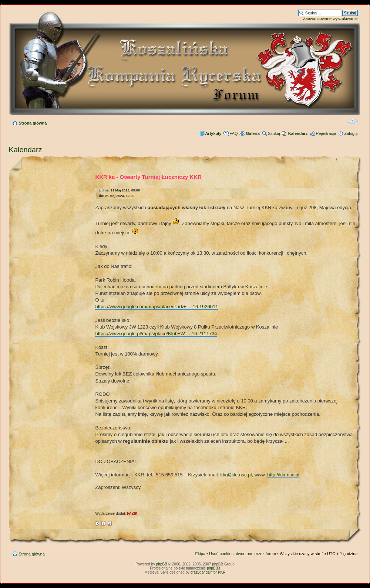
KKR (222, 572)
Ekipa (200, 554)
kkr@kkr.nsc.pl (236, 475)
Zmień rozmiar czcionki (352, 122)
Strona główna (33, 123)
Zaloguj (351, 133)
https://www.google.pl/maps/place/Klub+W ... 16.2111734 (156, 334)
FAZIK (132, 514)
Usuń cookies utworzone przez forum (243, 554)
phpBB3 (213, 568)
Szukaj (274, 133)
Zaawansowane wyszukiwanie (330, 18)
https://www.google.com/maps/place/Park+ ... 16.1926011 (157, 307)
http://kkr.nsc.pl (283, 475)
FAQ (233, 133)
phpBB (162, 564)
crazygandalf (201, 572)
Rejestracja (326, 133)
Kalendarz (26, 150)
